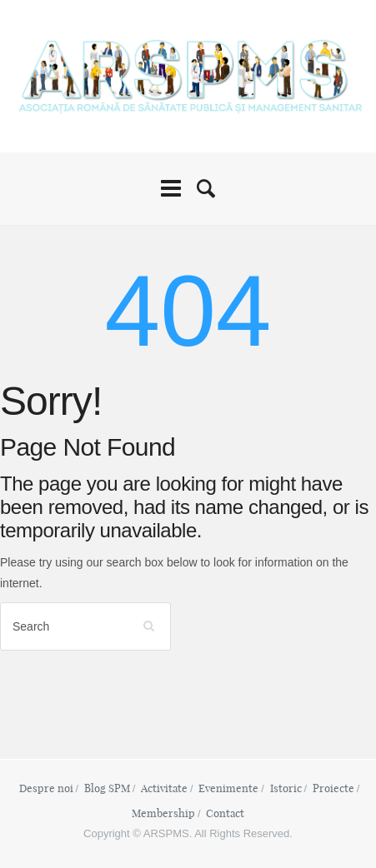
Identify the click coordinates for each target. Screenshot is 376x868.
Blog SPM (107, 788)
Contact (225, 813)
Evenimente (228, 788)
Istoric (286, 788)
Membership (163, 813)
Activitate (164, 788)
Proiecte (333, 788)
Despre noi (46, 788)
